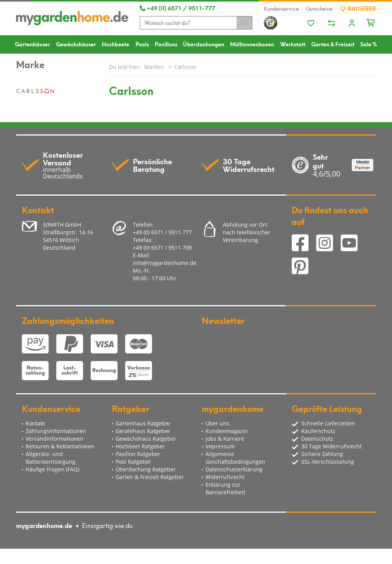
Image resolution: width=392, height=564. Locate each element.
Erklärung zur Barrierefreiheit (225, 488)
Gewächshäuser (76, 44)
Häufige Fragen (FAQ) (52, 469)
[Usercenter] (352, 24)
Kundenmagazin (227, 431)
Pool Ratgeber (133, 462)
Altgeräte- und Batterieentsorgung (51, 458)
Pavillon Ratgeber (138, 454)
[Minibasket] (371, 22)
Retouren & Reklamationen (60, 446)
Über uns (217, 423)
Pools (142, 44)
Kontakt (35, 423)
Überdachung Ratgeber (146, 469)
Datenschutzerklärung (234, 469)
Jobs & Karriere (225, 439)
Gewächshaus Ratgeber (146, 439)
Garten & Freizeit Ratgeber (150, 477)
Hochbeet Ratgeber (140, 446)
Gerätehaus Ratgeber (143, 431)
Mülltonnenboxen (252, 44)
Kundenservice (281, 8)
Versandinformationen (55, 439)
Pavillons (166, 44)
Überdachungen (204, 44)
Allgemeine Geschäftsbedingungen (235, 458)
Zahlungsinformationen (56, 431)
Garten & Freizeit (333, 44)
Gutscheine (319, 8)
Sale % (369, 44)
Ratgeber (358, 8)
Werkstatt (293, 44)
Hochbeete (116, 44)
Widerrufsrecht (225, 477)
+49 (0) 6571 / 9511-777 (177, 8)
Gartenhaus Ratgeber (143, 423)
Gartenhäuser (33, 44)
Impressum (220, 446)
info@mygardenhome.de (165, 263)
